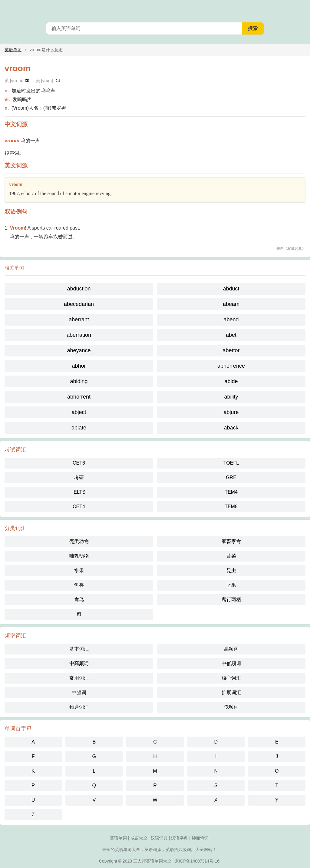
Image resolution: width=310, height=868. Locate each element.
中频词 (79, 692)
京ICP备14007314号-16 (197, 861)
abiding (79, 381)
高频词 (231, 649)
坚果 (231, 585)
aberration (79, 335)
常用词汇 (79, 678)
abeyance (79, 350)
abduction (79, 289)
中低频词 (231, 663)
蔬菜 (231, 556)
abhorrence (231, 366)
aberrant (79, 320)
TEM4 (231, 492)
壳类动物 (79, 541)
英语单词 (13, 50)
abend (231, 320)
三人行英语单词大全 (152, 861)
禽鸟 (79, 600)
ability (231, 397)
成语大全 (139, 838)
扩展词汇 (231, 692)
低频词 (231, 707)
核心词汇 (231, 678)
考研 (79, 477)
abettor (231, 350)
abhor (79, 366)
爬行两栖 (231, 600)
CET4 (79, 507)
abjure (231, 412)
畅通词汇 (79, 707)
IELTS (79, 492)
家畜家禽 (231, 541)
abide (231, 381)
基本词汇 (79, 649)
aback (231, 428)
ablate (79, 428)
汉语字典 (180, 838)
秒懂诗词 (200, 838)
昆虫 (231, 570)
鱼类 (79, 585)
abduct (231, 289)
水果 (79, 570)
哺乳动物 (79, 556)
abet (231, 335)
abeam (231, 304)
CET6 (79, 463)
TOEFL (231, 463)
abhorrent (79, 397)
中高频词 (79, 663)
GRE (231, 477)
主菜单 (302, 9)
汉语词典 (159, 838)
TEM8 (231, 507)
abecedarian (79, 304)
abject (79, 412)
